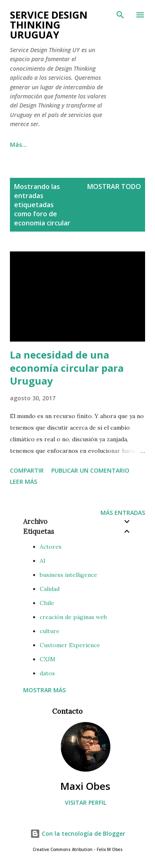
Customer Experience (70, 645)
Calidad (50, 589)
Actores (51, 547)
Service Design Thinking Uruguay (49, 25)
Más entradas (123, 513)
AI (43, 561)
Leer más (24, 482)
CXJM (48, 659)
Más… (18, 145)
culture (50, 631)
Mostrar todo (114, 187)
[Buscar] (120, 15)
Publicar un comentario (90, 470)
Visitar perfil (86, 802)
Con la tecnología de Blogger (78, 833)
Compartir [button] (27, 470)
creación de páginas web (73, 617)
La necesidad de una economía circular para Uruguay (67, 368)
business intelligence (68, 575)
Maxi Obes (85, 786)
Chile (47, 603)
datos (47, 673)
